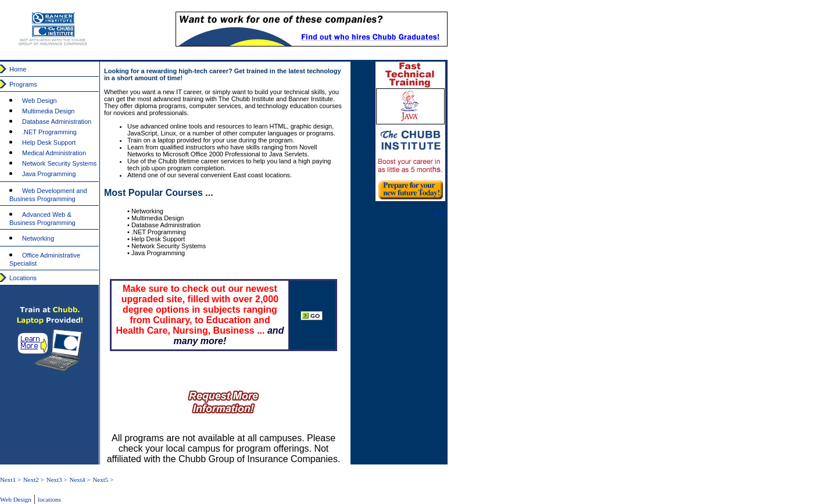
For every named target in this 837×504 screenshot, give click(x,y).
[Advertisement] (734, 99)
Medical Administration (54, 153)
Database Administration (57, 121)
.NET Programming (49, 132)
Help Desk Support (49, 142)
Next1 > (10, 480)
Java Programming (49, 174)
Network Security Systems (59, 163)
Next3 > (57, 480)
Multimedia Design (48, 111)
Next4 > (80, 480)
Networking (38, 238)
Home (18, 69)
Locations (23, 278)
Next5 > (103, 480)
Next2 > (34, 480)
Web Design (40, 101)
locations (49, 499)
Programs (23, 84)
